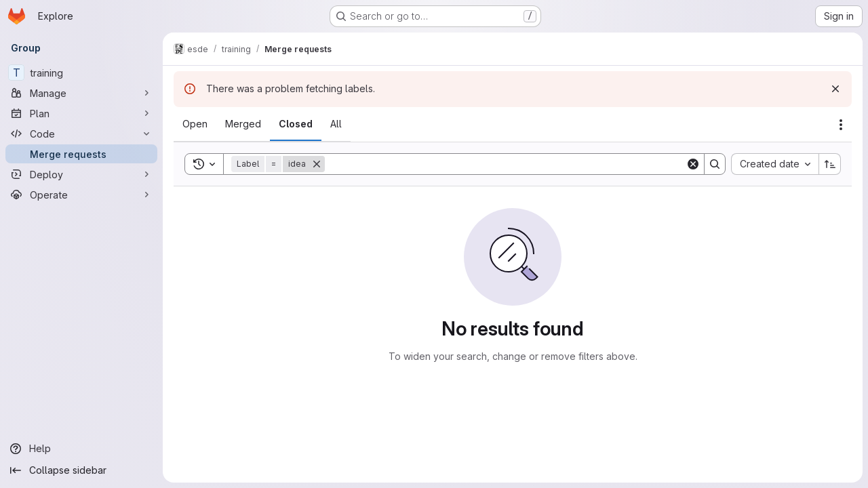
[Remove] (317, 164)
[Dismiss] (835, 89)
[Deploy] (81, 174)
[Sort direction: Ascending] (830, 164)
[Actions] (841, 125)
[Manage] (81, 93)
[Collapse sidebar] (81, 470)
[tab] (195, 124)
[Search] (505, 164)
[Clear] (693, 164)
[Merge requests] (81, 154)
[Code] (81, 134)
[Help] (81, 449)
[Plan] (81, 113)
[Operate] (81, 195)
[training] (81, 73)
